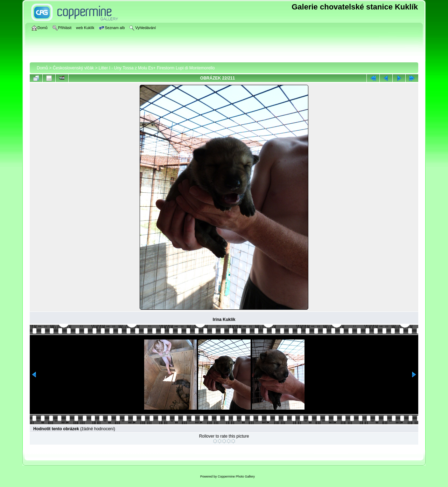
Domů (42, 68)
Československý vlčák (73, 68)
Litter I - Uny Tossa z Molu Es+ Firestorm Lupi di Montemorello (157, 68)
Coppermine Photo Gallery (236, 476)
